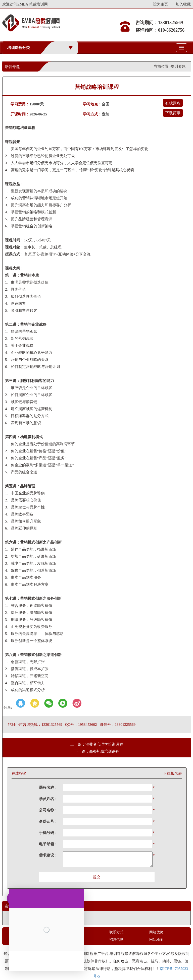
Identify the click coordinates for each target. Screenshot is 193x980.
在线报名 (173, 103)
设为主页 (161, 4)
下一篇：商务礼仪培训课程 (97, 751)
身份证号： (48, 821)
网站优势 (156, 932)
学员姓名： (48, 799)
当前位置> (162, 67)
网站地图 (156, 940)
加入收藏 (183, 4)
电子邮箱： (48, 844)
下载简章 (173, 113)
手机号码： (48, 833)
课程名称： (48, 788)
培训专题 (178, 67)
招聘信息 (116, 940)
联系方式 (116, 932)
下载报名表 (173, 773)
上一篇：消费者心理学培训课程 (97, 744)
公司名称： (48, 810)
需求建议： (48, 855)
